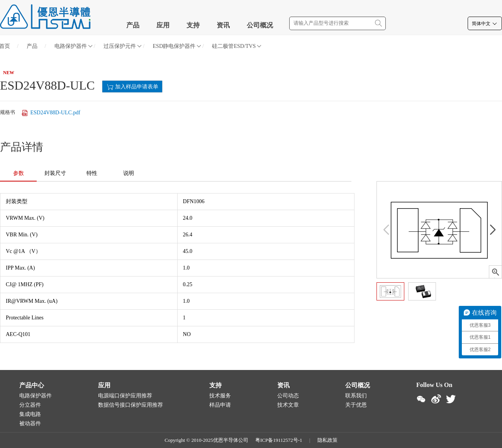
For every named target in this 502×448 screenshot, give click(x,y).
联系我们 (356, 396)
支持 (193, 25)
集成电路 (30, 414)
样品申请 (220, 405)
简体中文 (485, 24)
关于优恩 (356, 405)
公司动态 (288, 396)
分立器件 (30, 405)
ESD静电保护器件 (177, 46)
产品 (133, 25)
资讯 (223, 25)
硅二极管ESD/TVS (237, 46)
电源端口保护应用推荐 (125, 396)
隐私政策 (327, 440)
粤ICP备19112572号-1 (279, 440)
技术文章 (288, 405)
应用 (163, 25)
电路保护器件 (74, 46)
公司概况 (260, 25)
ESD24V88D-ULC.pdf (51, 113)
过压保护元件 (123, 46)
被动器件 (30, 423)
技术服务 (220, 396)
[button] (493, 230)
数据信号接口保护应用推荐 (131, 405)
